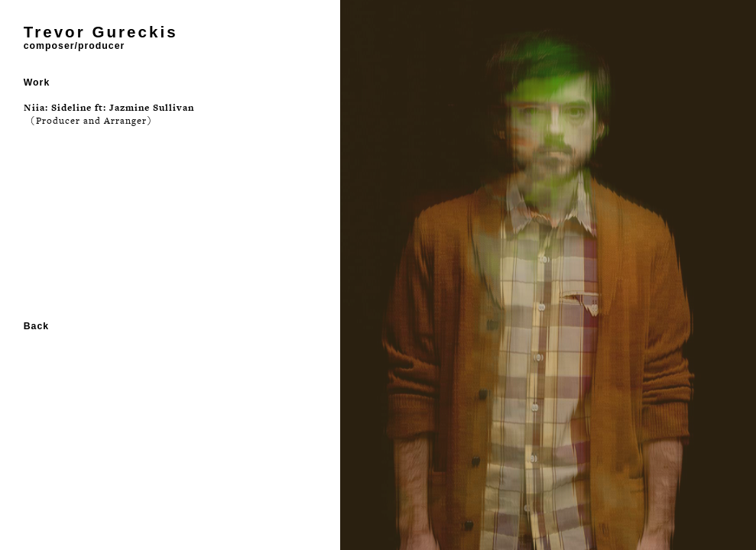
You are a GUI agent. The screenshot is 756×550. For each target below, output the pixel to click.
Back (36, 326)
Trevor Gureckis (101, 32)
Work (37, 82)
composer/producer (75, 46)
